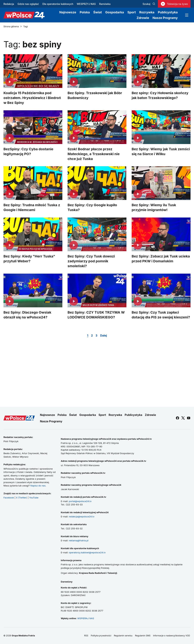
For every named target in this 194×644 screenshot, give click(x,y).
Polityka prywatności (101, 636)
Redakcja (9, 4)
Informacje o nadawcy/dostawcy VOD (172, 636)
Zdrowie (143, 18)
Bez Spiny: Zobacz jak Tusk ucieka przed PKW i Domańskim (161, 259)
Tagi (26, 26)
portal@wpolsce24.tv (80, 501)
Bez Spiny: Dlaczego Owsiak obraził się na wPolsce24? (27, 315)
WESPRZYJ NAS (86, 4)
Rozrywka (147, 12)
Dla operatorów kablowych (58, 4)
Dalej (104, 335)
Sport (131, 12)
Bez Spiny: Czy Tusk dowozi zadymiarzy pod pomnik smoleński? (91, 261)
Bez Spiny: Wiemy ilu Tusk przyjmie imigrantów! (154, 207)
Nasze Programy (165, 18)
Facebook (9, 498)
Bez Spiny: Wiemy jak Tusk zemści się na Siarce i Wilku (161, 151)
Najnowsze (68, 12)
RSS (86, 636)
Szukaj (149, 4)
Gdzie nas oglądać (28, 4)
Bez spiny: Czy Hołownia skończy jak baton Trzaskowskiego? (160, 95)
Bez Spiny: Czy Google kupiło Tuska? (92, 207)
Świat (98, 12)
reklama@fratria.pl (79, 540)
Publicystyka (168, 12)
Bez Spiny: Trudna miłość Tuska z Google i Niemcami (32, 207)
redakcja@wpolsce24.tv (82, 516)
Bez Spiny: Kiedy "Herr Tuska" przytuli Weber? (29, 259)
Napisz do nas (38, 486)
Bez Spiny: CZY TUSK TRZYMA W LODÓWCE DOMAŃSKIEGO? (96, 315)
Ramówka (105, 4)
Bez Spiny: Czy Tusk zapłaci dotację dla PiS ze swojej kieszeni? (161, 315)
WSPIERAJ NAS (86, 618)
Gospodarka (115, 12)
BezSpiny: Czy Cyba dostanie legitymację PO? (28, 151)
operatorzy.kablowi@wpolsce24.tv (87, 552)
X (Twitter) (22, 498)
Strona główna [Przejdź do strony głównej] (11, 26)
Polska (85, 12)
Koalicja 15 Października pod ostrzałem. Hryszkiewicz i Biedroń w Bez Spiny (32, 98)
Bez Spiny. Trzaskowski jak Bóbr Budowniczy (95, 95)
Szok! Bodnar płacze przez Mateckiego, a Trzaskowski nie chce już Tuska (94, 154)
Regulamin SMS (143, 636)
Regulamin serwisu (123, 636)
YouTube (34, 498)
